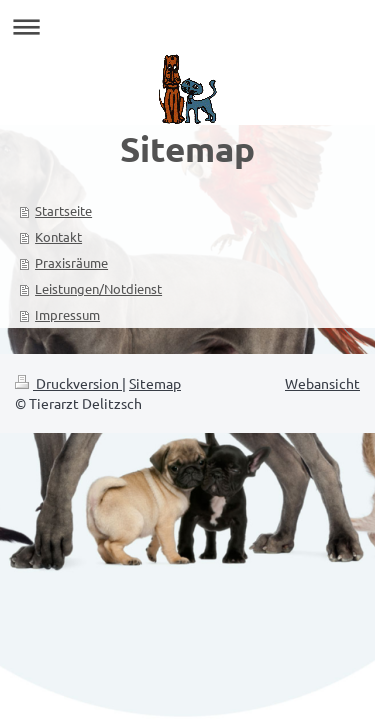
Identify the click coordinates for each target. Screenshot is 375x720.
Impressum (67, 314)
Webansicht (322, 383)
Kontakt (58, 236)
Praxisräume (71, 262)
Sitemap (155, 383)
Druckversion (68, 383)
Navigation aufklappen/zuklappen (187, 26)
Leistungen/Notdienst (98, 288)
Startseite (63, 210)
